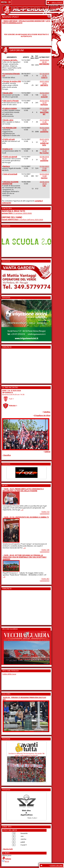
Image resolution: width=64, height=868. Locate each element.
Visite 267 (45, 579)
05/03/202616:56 (44, 130)
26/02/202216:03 (44, 95)
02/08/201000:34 (44, 159)
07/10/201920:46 (44, 76)
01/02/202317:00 (44, 168)
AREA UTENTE (57, 2)
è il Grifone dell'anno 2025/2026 (22, 220)
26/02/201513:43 (44, 103)
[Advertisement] (10, 365)
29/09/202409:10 (44, 62)
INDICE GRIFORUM (10, 21)
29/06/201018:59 (44, 184)
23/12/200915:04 (44, 111)
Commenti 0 (45, 514)
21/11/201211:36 (44, 122)
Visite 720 (45, 550)
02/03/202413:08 (44, 176)
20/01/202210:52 (44, 83)
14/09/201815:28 (44, 151)
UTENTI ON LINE (56, 866)
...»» (22, 510)
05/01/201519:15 (44, 142)
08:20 (7, 861)
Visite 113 (45, 512)
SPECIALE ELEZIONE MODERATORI (32, 21)
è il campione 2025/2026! (17, 213)
